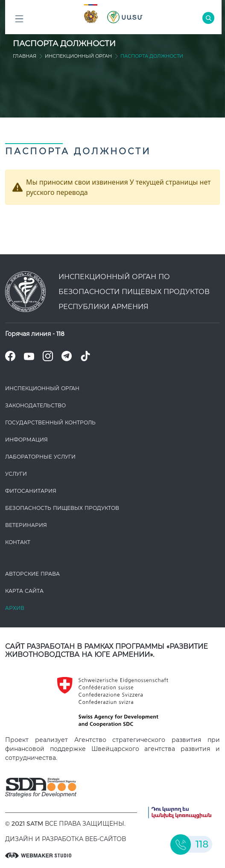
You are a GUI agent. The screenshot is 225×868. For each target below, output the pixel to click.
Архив (15, 608)
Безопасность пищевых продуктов (62, 508)
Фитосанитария (31, 491)
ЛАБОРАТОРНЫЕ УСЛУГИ (40, 457)
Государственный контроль (50, 422)
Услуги (16, 474)
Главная (25, 56)
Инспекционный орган (78, 56)
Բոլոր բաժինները (19, 21)
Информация (26, 440)
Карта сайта (24, 591)
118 (60, 334)
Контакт (18, 542)
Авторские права (32, 574)
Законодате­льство (35, 405)
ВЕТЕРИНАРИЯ (26, 525)
